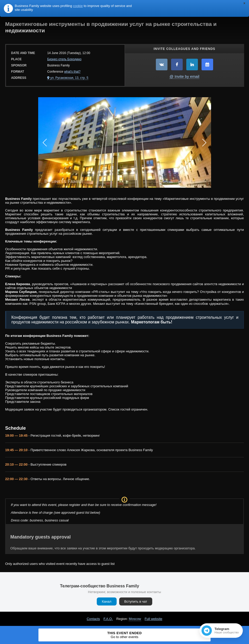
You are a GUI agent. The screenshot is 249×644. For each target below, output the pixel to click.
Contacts (93, 619)
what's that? (72, 72)
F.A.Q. (108, 619)
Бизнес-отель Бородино (64, 59)
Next (204, 142)
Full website (153, 619)
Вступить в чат (136, 601)
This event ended (124, 635)
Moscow (135, 619)
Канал (107, 601)
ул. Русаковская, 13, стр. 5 (69, 78)
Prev (45, 142)
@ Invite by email (184, 76)
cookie (78, 6)
